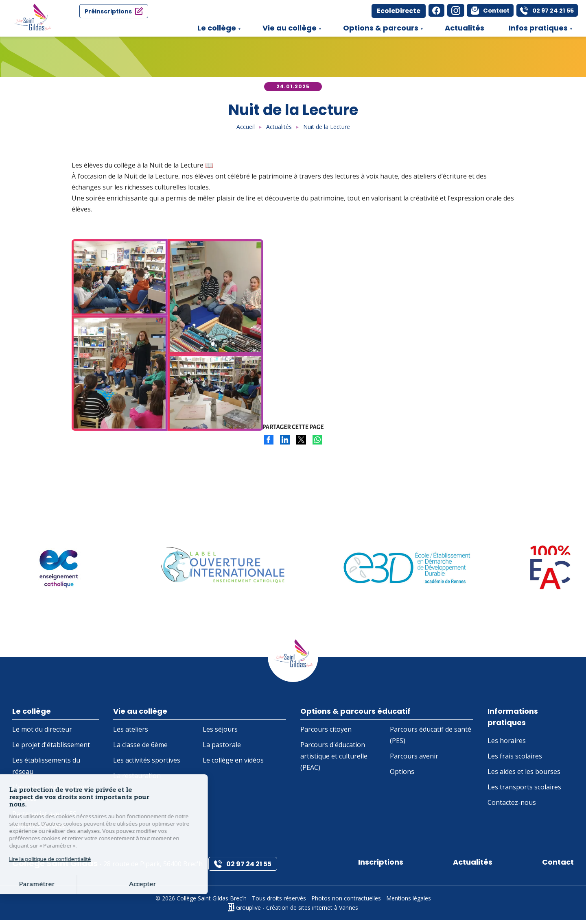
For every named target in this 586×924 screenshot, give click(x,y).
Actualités (465, 28)
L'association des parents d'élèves (51, 796)
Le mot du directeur (42, 733)
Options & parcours (379, 30)
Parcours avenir (414, 760)
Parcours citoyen (326, 733)
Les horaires (507, 745)
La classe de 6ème (140, 748)
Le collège (215, 30)
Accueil (246, 127)
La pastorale (222, 748)
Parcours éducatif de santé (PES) (431, 739)
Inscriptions (383, 866)
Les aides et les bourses (524, 776)
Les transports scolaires (524, 791)
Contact (556, 866)
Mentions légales (409, 902)
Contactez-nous (512, 807)
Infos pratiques (537, 30)
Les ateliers (131, 733)
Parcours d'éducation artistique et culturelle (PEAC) (334, 760)
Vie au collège (288, 30)
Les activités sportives (147, 764)
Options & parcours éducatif (361, 712)
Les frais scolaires (515, 761)
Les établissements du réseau (46, 769)
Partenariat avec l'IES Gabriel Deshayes (44, 823)
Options (402, 775)
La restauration (137, 779)
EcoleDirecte (376, 11)
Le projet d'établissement (51, 748)
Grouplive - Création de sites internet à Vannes (297, 911)
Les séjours (220, 733)
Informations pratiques (515, 718)
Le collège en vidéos (233, 764)
